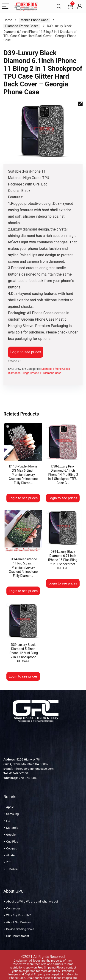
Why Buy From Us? (18, 908)
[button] (80, 104)
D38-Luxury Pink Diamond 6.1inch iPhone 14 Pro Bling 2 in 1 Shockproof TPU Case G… (63, 475)
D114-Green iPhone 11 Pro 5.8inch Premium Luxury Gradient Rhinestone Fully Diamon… (23, 560)
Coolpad (12, 841)
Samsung (12, 806)
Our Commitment (18, 928)
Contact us (13, 901)
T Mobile (12, 862)
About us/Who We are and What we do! (32, 894)
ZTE (9, 855)
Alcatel (11, 848)
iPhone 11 (14, 361)
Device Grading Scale (20, 922)
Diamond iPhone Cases (22, 26)
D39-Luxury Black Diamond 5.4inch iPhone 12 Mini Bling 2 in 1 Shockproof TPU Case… (23, 645)
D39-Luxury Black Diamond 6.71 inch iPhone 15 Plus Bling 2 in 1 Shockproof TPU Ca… (63, 560)
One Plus (12, 834)
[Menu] (6, 7)
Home (8, 20)
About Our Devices (18, 915)
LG (8, 813)
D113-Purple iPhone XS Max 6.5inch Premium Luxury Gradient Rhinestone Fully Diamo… (23, 475)
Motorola (12, 820)
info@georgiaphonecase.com (34, 761)
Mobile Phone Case (34, 20)
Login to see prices (26, 352)
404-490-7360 (19, 766)
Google (11, 827)
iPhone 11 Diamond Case (46, 373)
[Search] (59, 7)
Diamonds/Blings (19, 373)
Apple (10, 799)
